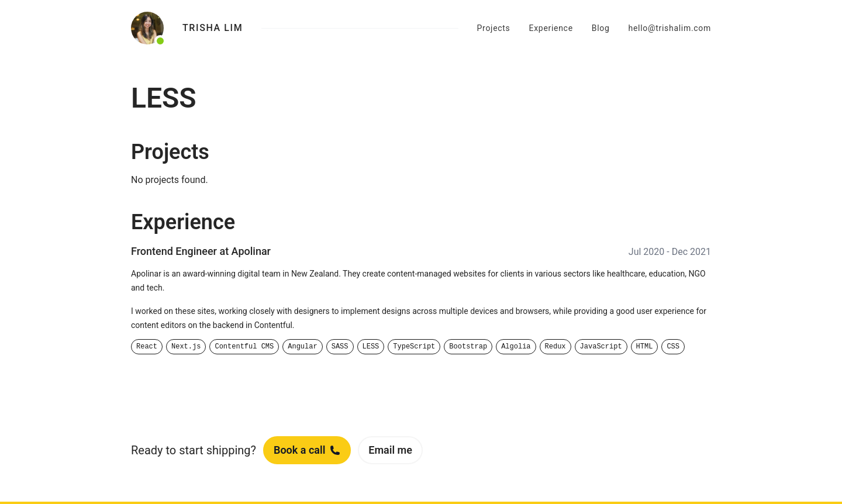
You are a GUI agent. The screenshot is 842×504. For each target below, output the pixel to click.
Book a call (307, 450)
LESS (371, 347)
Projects (494, 28)
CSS (673, 347)
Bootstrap (468, 347)
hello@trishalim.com (670, 28)
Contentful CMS (244, 347)
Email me (390, 450)
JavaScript (601, 347)
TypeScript (414, 347)
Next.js (186, 347)
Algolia (516, 347)
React (147, 347)
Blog (601, 28)
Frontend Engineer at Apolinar (201, 251)
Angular (302, 347)
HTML (645, 347)
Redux (555, 347)
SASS (340, 347)
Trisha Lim (213, 28)
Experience (551, 28)
